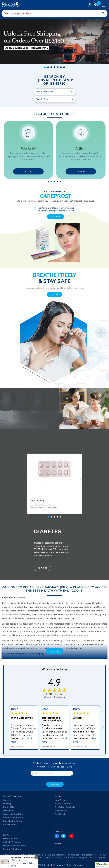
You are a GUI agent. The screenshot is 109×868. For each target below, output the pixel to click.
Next (81, 481)
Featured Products (64, 804)
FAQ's (6, 835)
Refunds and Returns (13, 818)
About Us (8, 800)
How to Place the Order (14, 846)
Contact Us (8, 807)
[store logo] (11, 5)
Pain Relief (60, 814)
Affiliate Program (11, 842)
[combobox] (54, 13)
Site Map (7, 804)
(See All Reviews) (54, 697)
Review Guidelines (12, 849)
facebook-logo (57, 836)
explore (54, 294)
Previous (28, 481)
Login (90, 6)
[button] (45, 67)
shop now (56, 217)
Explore (27, 171)
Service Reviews (11, 839)
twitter (63, 836)
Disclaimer (8, 811)
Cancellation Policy (12, 821)
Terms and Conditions (14, 814)
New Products (61, 800)
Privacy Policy (10, 825)
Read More (54, 651)
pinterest (71, 836)
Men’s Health (61, 811)
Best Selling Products (65, 807)
